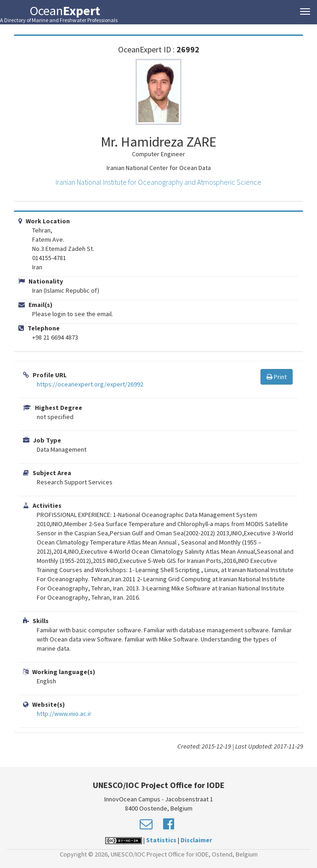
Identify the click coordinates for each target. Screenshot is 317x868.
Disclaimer (196, 840)
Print (277, 377)
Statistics (161, 840)
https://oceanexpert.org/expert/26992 (90, 384)
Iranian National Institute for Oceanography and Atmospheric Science (158, 182)
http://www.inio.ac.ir (64, 714)
